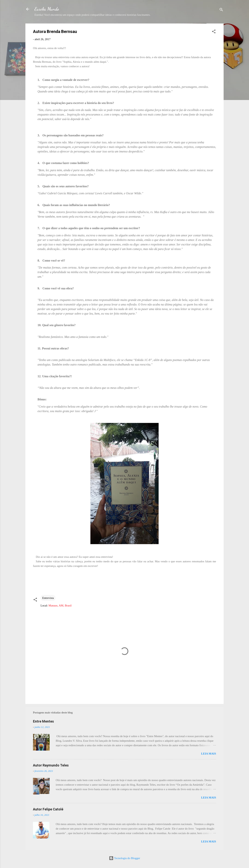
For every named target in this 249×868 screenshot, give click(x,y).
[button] (214, 32)
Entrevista (48, 598)
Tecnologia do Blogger (125, 858)
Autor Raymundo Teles (51, 765)
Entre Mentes (43, 721)
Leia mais (209, 754)
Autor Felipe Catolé (48, 809)
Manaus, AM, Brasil (60, 605)
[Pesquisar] (221, 10)
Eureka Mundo (47, 9)
